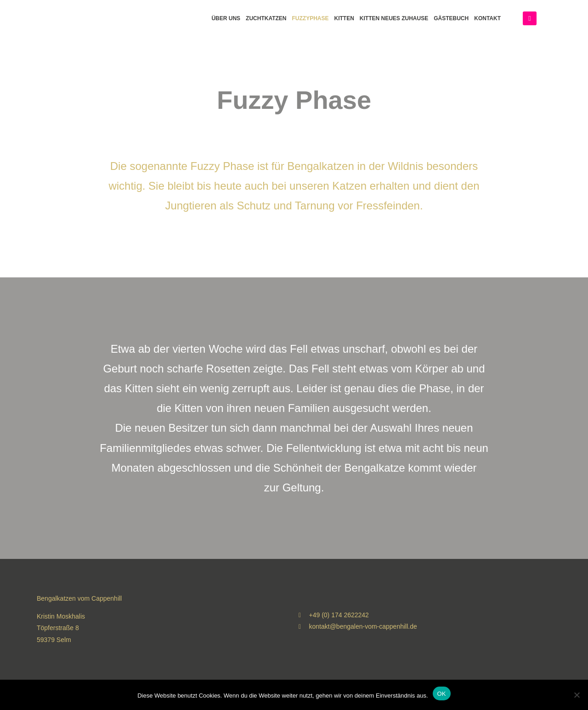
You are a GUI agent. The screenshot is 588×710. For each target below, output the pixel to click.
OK (442, 694)
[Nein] (577, 695)
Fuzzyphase (311, 18)
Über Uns (226, 18)
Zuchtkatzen (266, 18)
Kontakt (487, 18)
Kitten (344, 18)
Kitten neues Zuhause (394, 18)
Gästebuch (451, 18)
